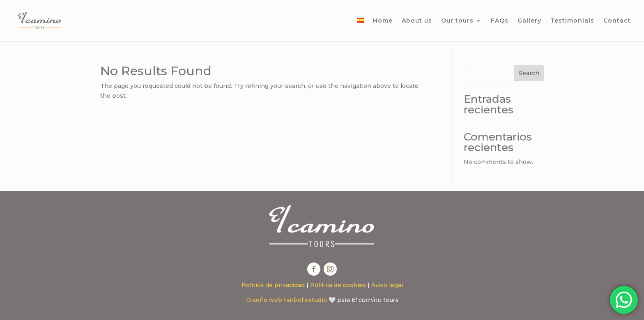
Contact (617, 21)
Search (529, 73)
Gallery (529, 21)
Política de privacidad (273, 285)
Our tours (457, 21)
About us (417, 21)
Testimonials (572, 21)
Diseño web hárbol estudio (286, 300)
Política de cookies (338, 285)
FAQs (500, 21)
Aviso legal (387, 285)
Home (383, 21)
